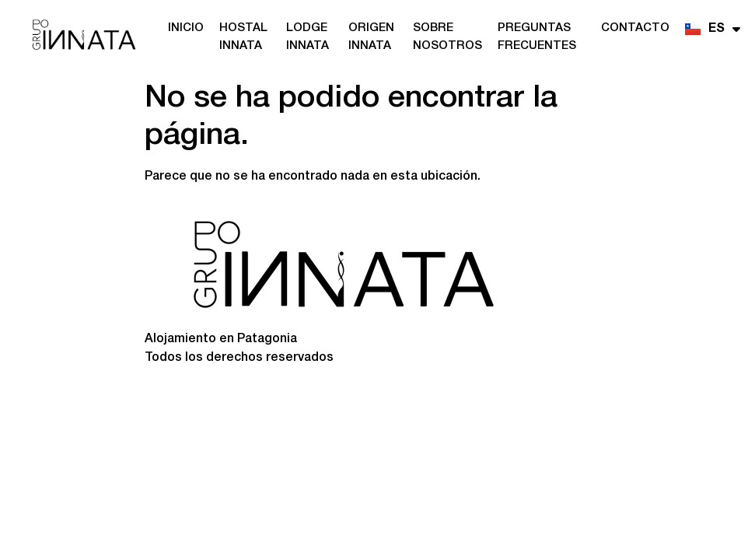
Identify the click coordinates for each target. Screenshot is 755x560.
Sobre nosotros (447, 37)
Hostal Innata (243, 37)
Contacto (635, 28)
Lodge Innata (308, 37)
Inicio (186, 28)
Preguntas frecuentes (537, 37)
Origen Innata (371, 37)
